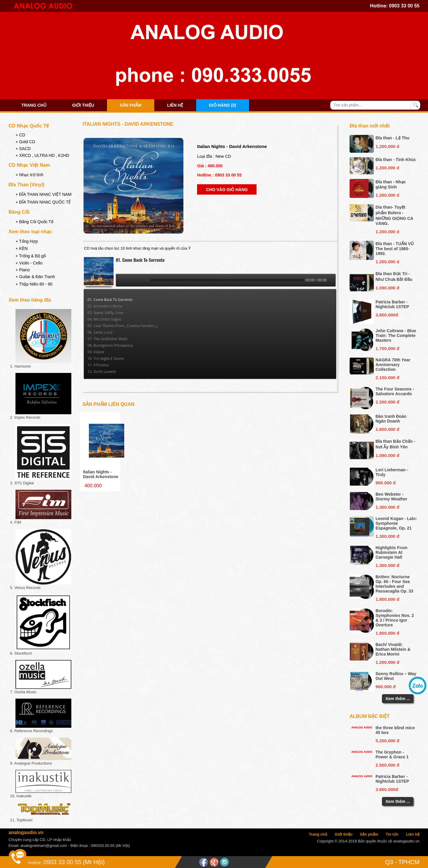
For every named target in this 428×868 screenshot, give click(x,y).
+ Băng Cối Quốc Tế (34, 222)
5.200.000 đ (387, 741)
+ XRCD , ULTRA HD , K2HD (42, 155)
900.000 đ (385, 483)
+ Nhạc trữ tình (29, 175)
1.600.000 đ (387, 429)
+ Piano (23, 270)
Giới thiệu (83, 105)
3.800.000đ (387, 315)
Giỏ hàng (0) (223, 105)
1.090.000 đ (387, 288)
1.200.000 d (387, 146)
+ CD (20, 135)
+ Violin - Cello (29, 263)
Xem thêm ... (398, 699)
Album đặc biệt (370, 716)
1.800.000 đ (387, 599)
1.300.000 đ (387, 507)
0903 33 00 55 (404, 6)
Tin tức (392, 834)
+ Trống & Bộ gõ (31, 256)
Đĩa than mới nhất (370, 126)
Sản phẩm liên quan (109, 404)
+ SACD (23, 149)
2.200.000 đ (387, 402)
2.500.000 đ (387, 765)
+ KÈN (22, 248)
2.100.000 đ (387, 378)
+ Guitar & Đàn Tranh (35, 277)
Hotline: (35, 863)
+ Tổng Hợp (27, 241)
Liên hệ (175, 105)
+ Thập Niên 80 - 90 (34, 284)
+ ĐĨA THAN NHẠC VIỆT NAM (43, 194)
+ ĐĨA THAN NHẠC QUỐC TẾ (43, 202)
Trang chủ (34, 105)
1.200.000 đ (387, 662)
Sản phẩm (130, 105)
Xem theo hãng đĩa (30, 300)
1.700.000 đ (387, 348)
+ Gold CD (25, 142)
